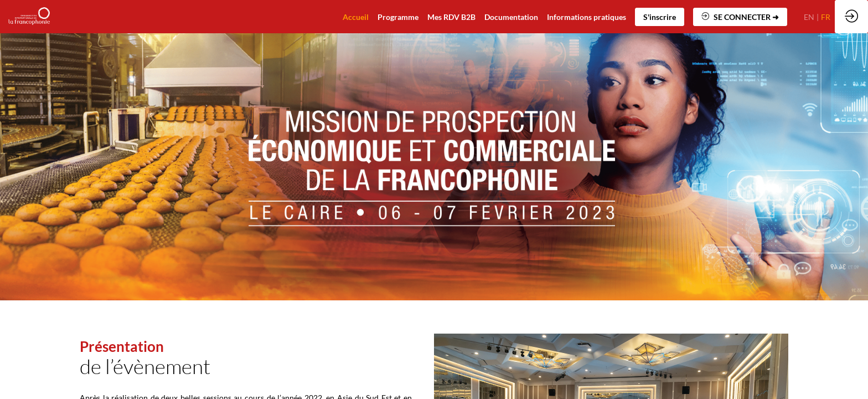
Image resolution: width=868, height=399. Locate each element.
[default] (356, 17)
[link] (511, 17)
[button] (660, 17)
